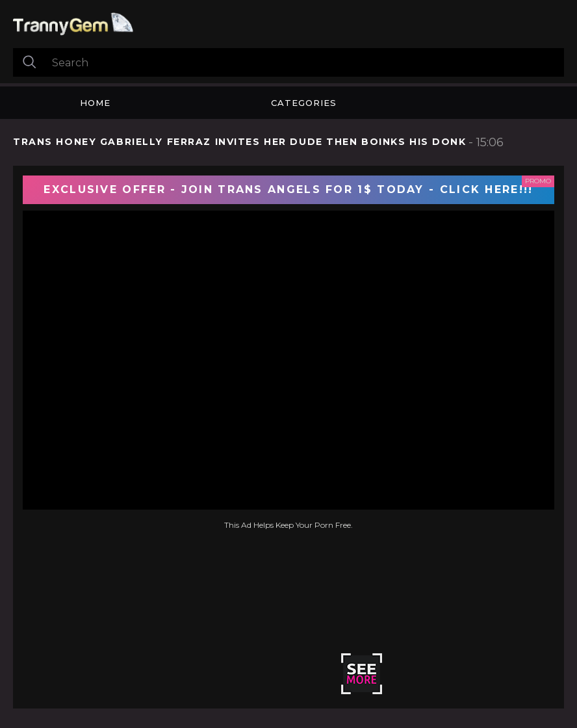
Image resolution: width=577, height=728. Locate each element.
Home (95, 103)
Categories (304, 103)
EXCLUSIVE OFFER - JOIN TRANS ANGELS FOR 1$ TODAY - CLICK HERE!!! (288, 189)
